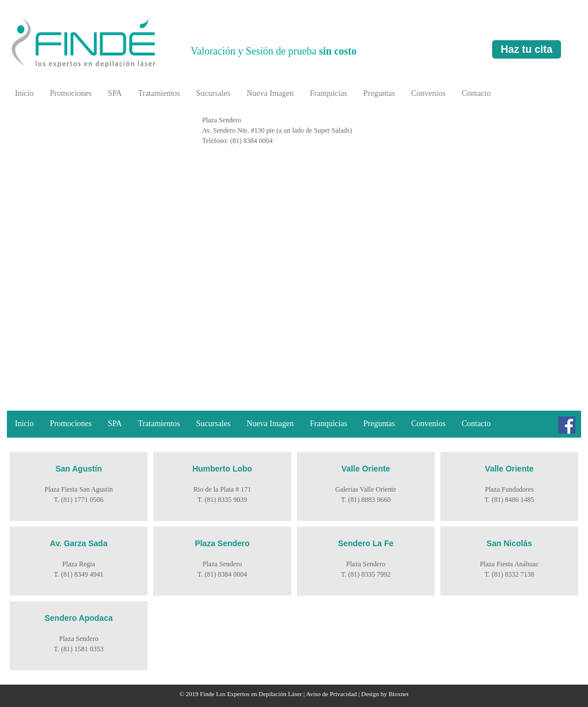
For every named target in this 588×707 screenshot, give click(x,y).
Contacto (476, 93)
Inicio (24, 93)
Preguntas (379, 93)
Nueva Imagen (270, 93)
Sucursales (214, 93)
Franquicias (328, 93)
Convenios (428, 93)
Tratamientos (159, 93)
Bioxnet (399, 694)
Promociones (71, 93)
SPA (115, 93)
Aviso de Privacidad (331, 694)
